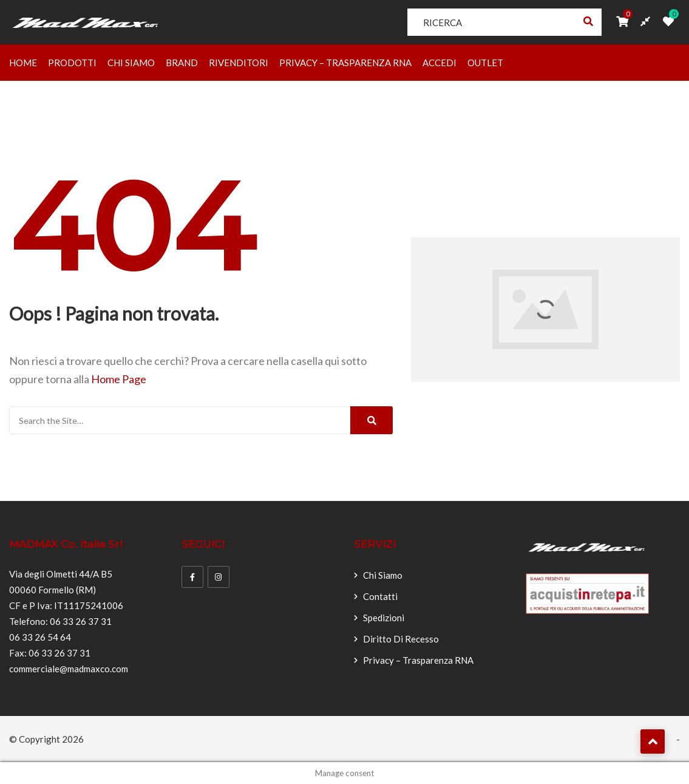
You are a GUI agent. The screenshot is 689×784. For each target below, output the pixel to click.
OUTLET (485, 63)
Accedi (440, 63)
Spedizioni (384, 618)
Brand (182, 63)
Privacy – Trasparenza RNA (345, 63)
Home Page (119, 379)
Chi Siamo (131, 63)
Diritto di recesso (401, 639)
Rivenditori (239, 63)
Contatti (380, 596)
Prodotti (72, 63)
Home (23, 63)
